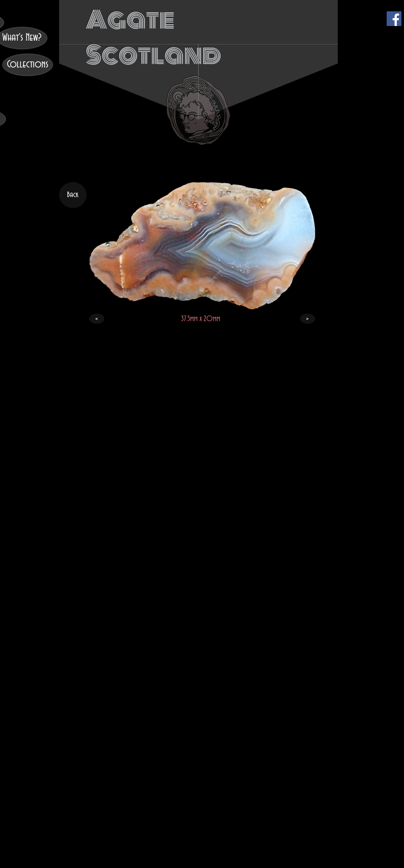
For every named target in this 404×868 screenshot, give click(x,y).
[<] (97, 319)
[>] (308, 319)
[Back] (73, 195)
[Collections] (28, 65)
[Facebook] (394, 19)
